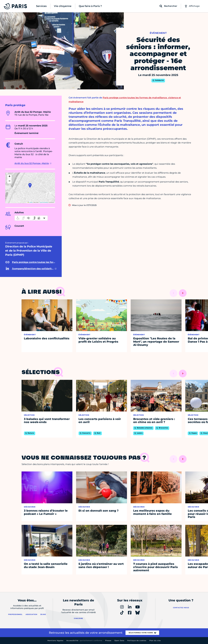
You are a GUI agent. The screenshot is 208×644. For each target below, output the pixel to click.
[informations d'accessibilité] (31, 218)
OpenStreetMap (44, 202)
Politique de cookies (137, 641)
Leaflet (30, 202)
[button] (30, 185)
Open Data (119, 641)
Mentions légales (55, 641)
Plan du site (155, 641)
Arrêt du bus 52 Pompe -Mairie (32, 163)
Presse (108, 641)
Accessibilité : (84, 641)
